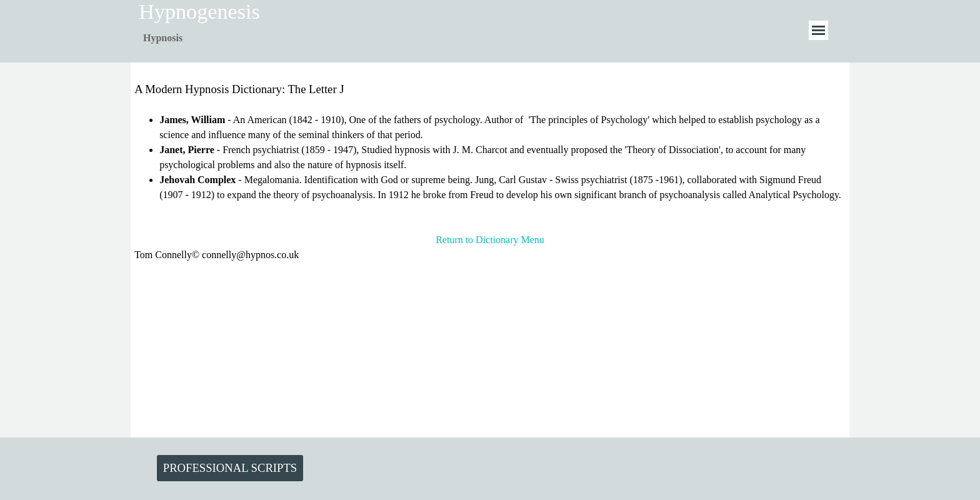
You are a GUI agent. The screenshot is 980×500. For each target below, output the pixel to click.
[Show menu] (818, 30)
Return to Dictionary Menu (490, 240)
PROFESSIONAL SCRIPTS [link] (230, 468)
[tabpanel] (190, 38)
